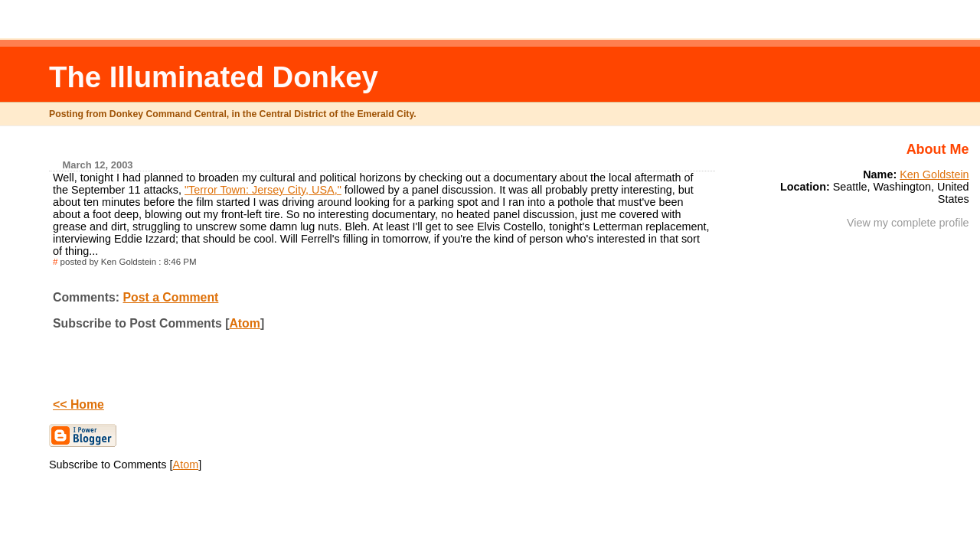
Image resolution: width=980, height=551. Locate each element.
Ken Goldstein (934, 174)
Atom (244, 323)
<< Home (78, 404)
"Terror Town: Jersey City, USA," (263, 190)
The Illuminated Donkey (214, 77)
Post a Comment (170, 297)
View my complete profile (908, 223)
